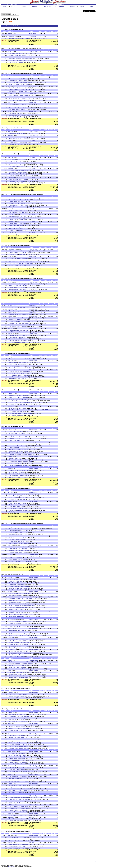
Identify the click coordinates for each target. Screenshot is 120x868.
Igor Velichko (21, 532)
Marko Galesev (22, 363)
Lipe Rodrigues (21, 133)
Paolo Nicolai (21, 379)
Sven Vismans (24, 216)
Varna (9, 232)
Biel (9, 835)
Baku (9, 501)
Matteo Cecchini (14, 284)
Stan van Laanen (14, 216)
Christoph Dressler (14, 341)
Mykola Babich (13, 91)
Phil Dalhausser (21, 732)
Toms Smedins (20, 167)
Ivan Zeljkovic (19, 604)
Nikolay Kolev (13, 223)
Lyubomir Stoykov (23, 81)
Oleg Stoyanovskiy (14, 543)
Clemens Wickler (23, 534)
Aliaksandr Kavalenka (27, 442)
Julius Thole (23, 815)
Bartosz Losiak (21, 585)
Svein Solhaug (24, 330)
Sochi (9, 671)
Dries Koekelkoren (25, 556)
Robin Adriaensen (14, 498)
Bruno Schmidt (22, 337)
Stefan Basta (13, 88)
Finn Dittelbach (13, 366)
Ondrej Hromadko (14, 170)
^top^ (95, 861)
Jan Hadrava (12, 267)
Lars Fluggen (12, 375)
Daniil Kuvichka (25, 84)
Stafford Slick (21, 474)
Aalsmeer (10, 198)
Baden (10, 357)
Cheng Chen (13, 463)
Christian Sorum (24, 808)
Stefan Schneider (26, 90)
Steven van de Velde (15, 599)
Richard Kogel (24, 205)
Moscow (10, 328)
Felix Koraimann (22, 549)
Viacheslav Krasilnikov (25, 512)
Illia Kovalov (12, 440)
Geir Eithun (12, 53)
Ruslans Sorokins (27, 183)
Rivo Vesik (18, 144)
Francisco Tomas (24, 470)
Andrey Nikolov (22, 223)
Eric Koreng (21, 366)
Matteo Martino (23, 538)
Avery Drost (12, 432)
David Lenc (19, 161)
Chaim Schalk (22, 57)
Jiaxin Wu (17, 579)
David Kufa (12, 161)
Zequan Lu (19, 787)
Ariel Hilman (20, 320)
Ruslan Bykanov (13, 289)
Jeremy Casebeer (24, 476)
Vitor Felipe (12, 760)
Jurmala (10, 554)
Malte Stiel (21, 291)
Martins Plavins (13, 718)
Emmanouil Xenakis (27, 99)
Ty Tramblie (20, 432)
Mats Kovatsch (22, 104)
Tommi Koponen (14, 79)
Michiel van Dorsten (27, 599)
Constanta (11, 77)
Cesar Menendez (14, 470)
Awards (82, 6)
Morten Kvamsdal (14, 330)
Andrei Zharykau (26, 108)
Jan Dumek (12, 165)
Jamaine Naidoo (14, 339)
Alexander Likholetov (15, 59)
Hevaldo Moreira (23, 746)
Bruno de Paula (13, 746)
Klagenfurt (11, 370)
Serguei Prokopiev (23, 397)
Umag (9, 282)
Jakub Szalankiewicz (24, 636)
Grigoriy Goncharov (14, 84)
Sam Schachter (22, 449)
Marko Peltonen (23, 79)
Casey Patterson (20, 778)
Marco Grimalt (23, 627)
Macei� (10, 741)
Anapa (10, 209)
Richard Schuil (13, 203)
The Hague (11, 37)
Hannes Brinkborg (14, 139)
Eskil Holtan (20, 53)
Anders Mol (12, 821)
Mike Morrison (13, 62)
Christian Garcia (14, 262)
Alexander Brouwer (14, 265)
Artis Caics (12, 167)
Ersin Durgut (13, 541)
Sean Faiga (12, 320)
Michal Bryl (12, 727)
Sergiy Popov (21, 440)
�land (10, 33)
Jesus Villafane (25, 586)
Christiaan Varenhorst (23, 332)
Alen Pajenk (12, 106)
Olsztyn (10, 660)
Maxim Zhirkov (21, 819)
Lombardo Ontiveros (22, 721)
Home (4, 6)
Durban (10, 334)
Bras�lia (10, 132)
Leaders (72, 6)
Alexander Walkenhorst (27, 253)
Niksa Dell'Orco (13, 286)
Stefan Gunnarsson (25, 139)
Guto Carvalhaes (14, 451)
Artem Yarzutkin (24, 543)
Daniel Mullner (13, 845)
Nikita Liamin (21, 508)
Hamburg (10, 814)
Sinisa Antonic (13, 363)
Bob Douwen (24, 498)
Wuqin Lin (12, 787)
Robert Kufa (12, 174)
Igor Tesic (20, 225)
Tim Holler (12, 540)
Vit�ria (10, 766)
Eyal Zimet (21, 62)
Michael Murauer (14, 593)
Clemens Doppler (14, 448)
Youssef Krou (12, 465)
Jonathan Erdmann (14, 399)
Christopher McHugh (22, 607)
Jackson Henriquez (14, 586)
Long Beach (11, 650)
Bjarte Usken (23, 55)
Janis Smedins (26, 561)
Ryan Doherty (13, 616)
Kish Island (11, 734)
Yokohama (11, 637)
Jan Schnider (22, 287)
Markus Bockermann (15, 634)
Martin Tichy (20, 165)
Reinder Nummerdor (14, 251)
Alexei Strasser (22, 364)
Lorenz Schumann (24, 780)
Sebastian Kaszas (22, 172)
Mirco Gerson (13, 364)
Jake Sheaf (21, 472)
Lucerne (10, 578)
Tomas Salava (24, 170)
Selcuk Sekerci (23, 60)
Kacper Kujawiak (21, 727)
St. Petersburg (12, 620)
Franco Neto (12, 133)
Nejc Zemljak (20, 106)
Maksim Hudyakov (22, 563)
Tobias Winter (25, 496)
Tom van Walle (21, 163)
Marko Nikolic (21, 88)
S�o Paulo (11, 444)
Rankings (61, 6)
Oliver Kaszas (13, 172)
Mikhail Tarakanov (24, 95)
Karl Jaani (12, 144)
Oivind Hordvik (13, 202)
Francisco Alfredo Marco (26, 262)
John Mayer (21, 616)
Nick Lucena (12, 732)
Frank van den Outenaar (26, 82)
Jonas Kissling (13, 104)
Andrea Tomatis (23, 505)
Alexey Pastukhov (22, 327)
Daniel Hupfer (20, 507)
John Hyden (12, 453)
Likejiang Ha (18, 458)
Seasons (34, 6)
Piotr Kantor (12, 585)
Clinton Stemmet (24, 339)
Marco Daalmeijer (14, 82)
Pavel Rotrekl (21, 174)
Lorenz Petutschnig (24, 318)
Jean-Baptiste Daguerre (16, 410)
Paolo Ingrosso (13, 505)
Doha (9, 469)
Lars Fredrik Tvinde (21, 714)
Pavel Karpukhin (23, 289)
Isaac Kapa (12, 607)
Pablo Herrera (21, 446)
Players (24, 6)
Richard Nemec (21, 160)
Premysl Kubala (20, 181)
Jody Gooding (13, 35)
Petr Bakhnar (13, 819)
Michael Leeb (12, 117)
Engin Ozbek (32, 33)
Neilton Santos (22, 503)
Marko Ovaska (23, 143)
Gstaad (10, 313)
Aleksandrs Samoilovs (15, 183)
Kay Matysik (24, 399)
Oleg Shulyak (23, 137)
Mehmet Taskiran (34, 77)
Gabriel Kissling (13, 287)
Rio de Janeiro (12, 752)
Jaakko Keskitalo (14, 143)
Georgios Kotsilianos (14, 99)
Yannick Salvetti (28, 410)
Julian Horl (12, 507)
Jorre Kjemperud (14, 55)
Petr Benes (12, 181)
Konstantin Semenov (26, 321)
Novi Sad (10, 102)
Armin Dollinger (13, 291)
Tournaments (48, 6)
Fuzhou (10, 306)
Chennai (10, 52)
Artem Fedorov (13, 503)
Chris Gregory (13, 472)
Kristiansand (11, 178)
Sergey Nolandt (13, 95)
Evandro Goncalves (15, 602)
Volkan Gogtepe (13, 60)
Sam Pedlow (23, 755)
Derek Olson (13, 474)
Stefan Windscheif (27, 621)
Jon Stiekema (22, 203)
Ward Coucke (13, 163)
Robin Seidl (22, 176)
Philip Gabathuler (14, 676)
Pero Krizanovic (23, 286)
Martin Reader (13, 57)
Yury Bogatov (12, 327)
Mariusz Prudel (23, 179)
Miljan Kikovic (21, 494)
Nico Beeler (12, 590)
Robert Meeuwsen (25, 265)
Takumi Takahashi (25, 641)
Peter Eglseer (13, 549)
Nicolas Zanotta (24, 38)
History (92, 6)
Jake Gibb (12, 778)
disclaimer (11, 867)
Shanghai (10, 135)
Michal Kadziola (13, 636)
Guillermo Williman (14, 38)
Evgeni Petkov (13, 81)
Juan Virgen (12, 721)
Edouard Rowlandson (22, 258)
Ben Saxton (12, 609)
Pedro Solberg (13, 337)
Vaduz (10, 111)
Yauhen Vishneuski (27, 529)
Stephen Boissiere (14, 200)
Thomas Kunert (13, 318)
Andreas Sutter (26, 115)
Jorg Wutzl (20, 117)
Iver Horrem (22, 202)
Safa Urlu (32, 817)
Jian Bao (11, 458)
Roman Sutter (22, 220)
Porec (9, 597)
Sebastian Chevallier (15, 115)
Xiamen (10, 456)
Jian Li (19, 463)
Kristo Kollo (12, 558)
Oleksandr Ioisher (23, 91)
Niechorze (11, 169)
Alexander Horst (24, 448)
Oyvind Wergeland (21, 110)
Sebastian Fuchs (13, 748)
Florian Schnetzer (24, 593)
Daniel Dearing (13, 725)
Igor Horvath (13, 160)
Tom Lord (20, 35)
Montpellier (11, 406)
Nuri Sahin (32, 141)
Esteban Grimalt (13, 627)
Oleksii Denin (12, 848)
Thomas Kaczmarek (14, 90)
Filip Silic (12, 604)
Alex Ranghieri (23, 284)
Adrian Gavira (13, 446)
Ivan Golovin (13, 532)
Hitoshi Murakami (14, 641)
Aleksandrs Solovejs (25, 662)
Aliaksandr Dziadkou (15, 108)
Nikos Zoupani (25, 212)
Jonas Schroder (20, 540)
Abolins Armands (14, 662)
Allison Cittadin (24, 451)
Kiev (9, 86)
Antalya (10, 394)
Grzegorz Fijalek (13, 179)
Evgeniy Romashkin (27, 59)
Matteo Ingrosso (13, 837)
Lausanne (11, 214)
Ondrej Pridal (20, 260)
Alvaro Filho (19, 760)
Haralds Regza (22, 718)
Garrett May (22, 725)
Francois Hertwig (25, 200)
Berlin (9, 325)
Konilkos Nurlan (13, 137)
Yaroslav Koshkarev (14, 321)
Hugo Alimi (12, 258)
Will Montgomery (14, 476)
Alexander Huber (13, 176)
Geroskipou (11, 93)
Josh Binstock (13, 449)
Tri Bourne (20, 453)
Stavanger (11, 611)
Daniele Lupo (12, 379)
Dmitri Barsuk (13, 508)
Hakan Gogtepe (33, 52)
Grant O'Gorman (14, 755)
